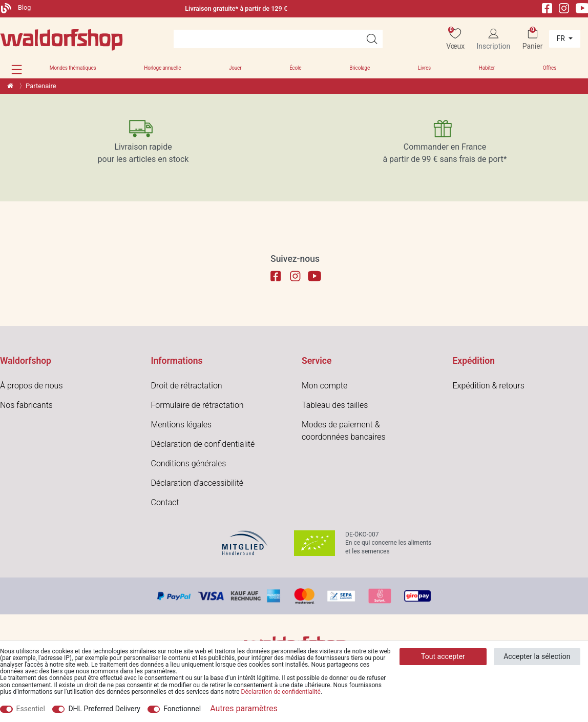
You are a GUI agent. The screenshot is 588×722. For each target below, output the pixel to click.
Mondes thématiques (73, 68)
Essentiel (31, 709)
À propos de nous (31, 386)
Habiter (487, 68)
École (295, 68)
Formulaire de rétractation (197, 405)
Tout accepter (443, 656)
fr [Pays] (562, 38)
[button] (17, 69)
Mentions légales (182, 425)
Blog (16, 7)
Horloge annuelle (162, 68)
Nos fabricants (26, 405)
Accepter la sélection (537, 656)
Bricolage (360, 68)
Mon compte (324, 386)
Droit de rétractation (187, 386)
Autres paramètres (244, 708)
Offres (550, 68)
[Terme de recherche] (267, 39)
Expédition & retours (489, 386)
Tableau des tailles (335, 405)
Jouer (235, 68)
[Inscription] (493, 39)
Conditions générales (189, 463)
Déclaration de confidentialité (203, 444)
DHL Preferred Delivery (104, 709)
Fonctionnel (182, 709)
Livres (424, 68)
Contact (165, 502)
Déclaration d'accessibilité (197, 483)
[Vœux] (455, 39)
